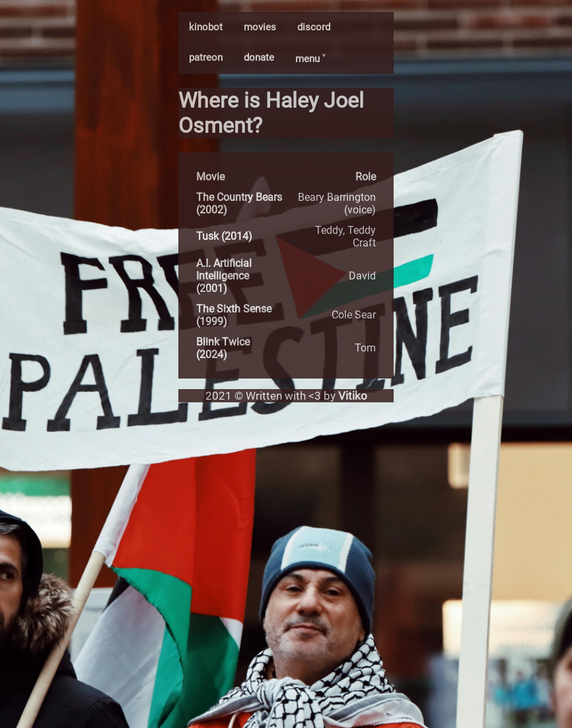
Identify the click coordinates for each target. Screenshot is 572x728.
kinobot (206, 27)
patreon (206, 57)
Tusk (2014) (224, 236)
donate (259, 57)
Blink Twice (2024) (223, 348)
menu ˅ (310, 59)
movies (260, 27)
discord (314, 27)
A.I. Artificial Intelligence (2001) (224, 276)
